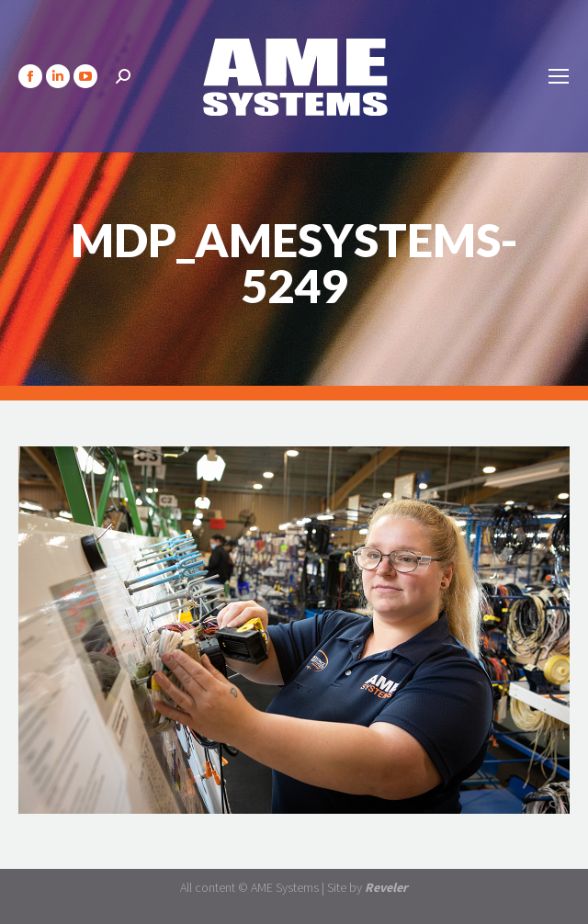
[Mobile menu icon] (559, 76)
